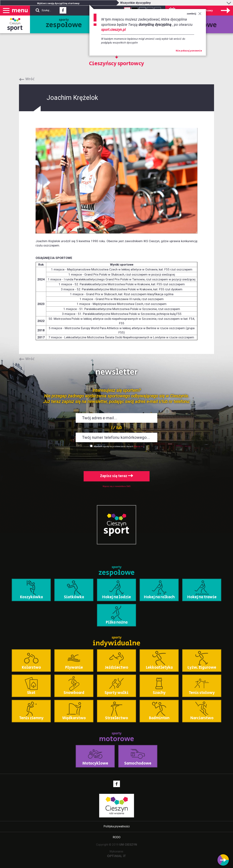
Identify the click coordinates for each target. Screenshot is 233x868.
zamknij (194, 14)
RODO (117, 837)
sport (15, 28)
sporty (64, 24)
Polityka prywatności (117, 826)
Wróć (30, 79)
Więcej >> (138, 446)
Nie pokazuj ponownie (189, 51)
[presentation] (116, 459)
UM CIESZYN (128, 845)
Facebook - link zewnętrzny (63, 11)
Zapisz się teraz (117, 476)
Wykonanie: (117, 853)
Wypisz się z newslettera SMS (117, 486)
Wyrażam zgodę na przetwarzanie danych (114, 446)
